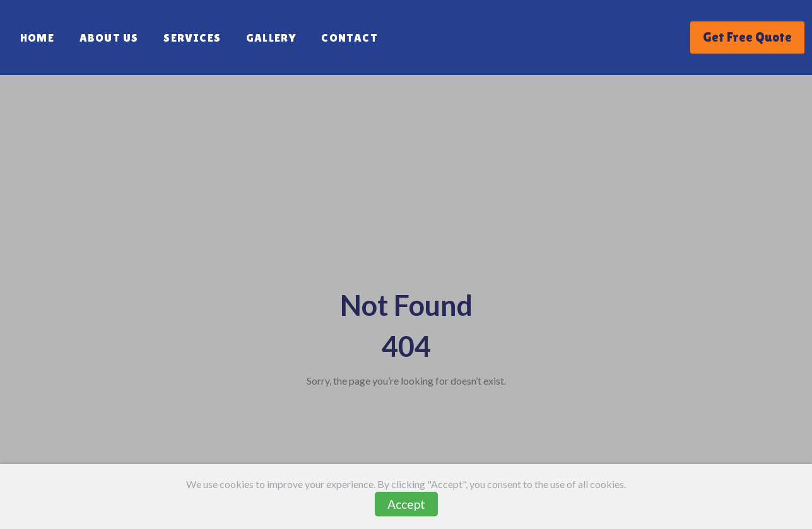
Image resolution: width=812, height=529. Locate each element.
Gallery (271, 38)
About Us (109, 38)
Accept (406, 504)
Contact (349, 38)
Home (37, 38)
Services (192, 38)
